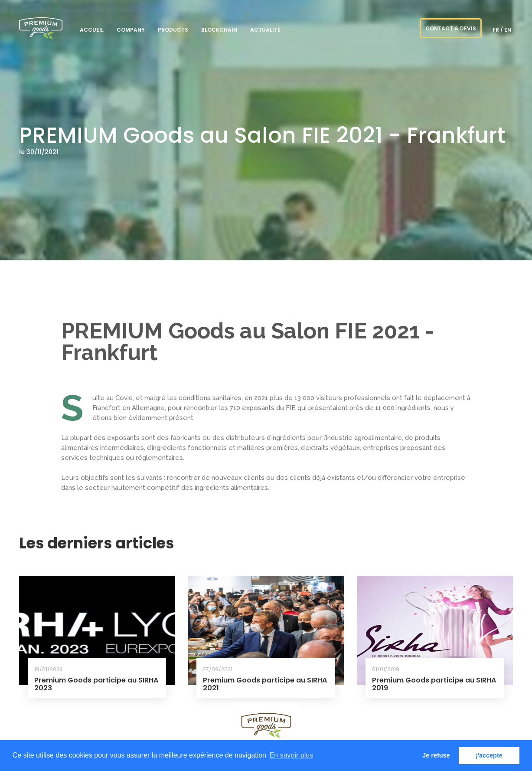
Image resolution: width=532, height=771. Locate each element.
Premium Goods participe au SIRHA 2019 (434, 684)
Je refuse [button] (436, 755)
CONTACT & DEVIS (451, 28)
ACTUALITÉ (265, 30)
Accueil (92, 30)
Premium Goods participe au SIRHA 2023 (96, 684)
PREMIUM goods (41, 28)
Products (173, 30)
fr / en (502, 30)
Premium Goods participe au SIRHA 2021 (265, 684)
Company (131, 30)
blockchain (219, 30)
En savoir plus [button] (292, 755)
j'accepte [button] (489, 755)
